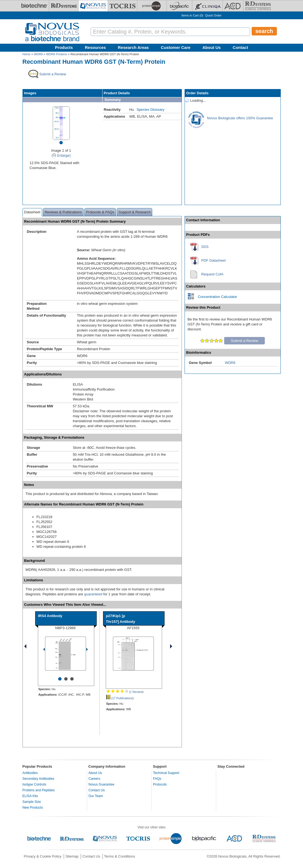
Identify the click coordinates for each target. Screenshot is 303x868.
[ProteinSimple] (152, 6)
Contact (240, 47)
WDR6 (38, 54)
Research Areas (133, 47)
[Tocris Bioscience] (123, 6)
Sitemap (72, 856)
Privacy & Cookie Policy (43, 856)
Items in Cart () (192, 15)
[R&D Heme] (258, 6)
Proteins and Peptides (39, 790)
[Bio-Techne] (34, 6)
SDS (205, 247)
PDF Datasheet (214, 260)
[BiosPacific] (179, 6)
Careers (94, 779)
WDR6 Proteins (57, 54)
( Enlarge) (61, 155)
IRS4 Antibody (50, 616)
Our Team (96, 796)
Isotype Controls (34, 784)
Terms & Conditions (120, 856)
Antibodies (30, 773)
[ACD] (233, 6)
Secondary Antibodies (38, 779)
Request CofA (212, 274)
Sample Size (32, 802)
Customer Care (176, 47)
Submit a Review (244, 341)
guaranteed (93, 594)
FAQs (157, 779)
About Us (212, 47)
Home (27, 54)
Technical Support (166, 773)
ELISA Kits (30, 796)
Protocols (160, 784)
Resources (95, 47)
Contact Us (97, 790)
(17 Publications (119, 698)
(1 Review (124, 692)
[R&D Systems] (64, 6)
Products (64, 47)
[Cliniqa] (207, 6)
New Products (33, 808)
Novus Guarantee (101, 784)
